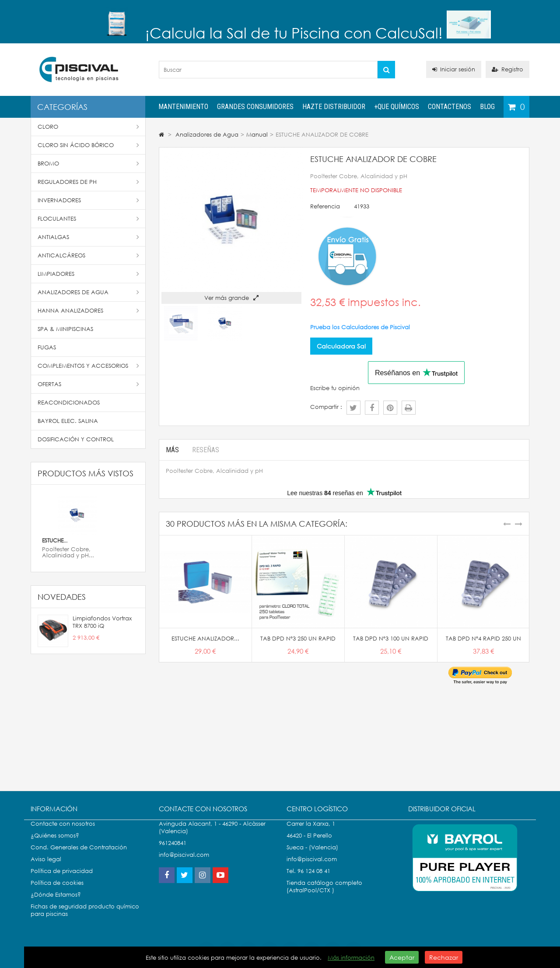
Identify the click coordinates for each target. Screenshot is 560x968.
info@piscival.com (312, 868)
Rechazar (444, 957)
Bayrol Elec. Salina (68, 421)
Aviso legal (46, 868)
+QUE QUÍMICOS (397, 107)
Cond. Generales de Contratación (79, 856)
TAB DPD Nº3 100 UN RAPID (391, 639)
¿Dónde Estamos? (56, 903)
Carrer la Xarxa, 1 (311, 832)
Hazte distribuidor (334, 107)
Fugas (47, 347)
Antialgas (88, 237)
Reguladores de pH (88, 182)
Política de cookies (57, 892)
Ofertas (88, 384)
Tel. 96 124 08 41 (308, 880)
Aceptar (402, 957)
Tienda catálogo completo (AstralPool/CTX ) (324, 895)
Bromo (88, 164)
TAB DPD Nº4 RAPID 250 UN (483, 639)
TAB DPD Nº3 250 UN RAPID (298, 639)
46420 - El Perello (309, 844)
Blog (487, 107)
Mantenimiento (183, 107)
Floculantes (88, 219)
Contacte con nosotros (63, 832)
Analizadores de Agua (88, 292)
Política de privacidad (62, 880)
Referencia (325, 206)
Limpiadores (88, 274)
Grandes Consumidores (255, 107)
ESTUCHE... (55, 540)
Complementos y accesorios (88, 366)
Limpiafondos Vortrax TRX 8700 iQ (102, 622)
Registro (507, 69)
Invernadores (88, 200)
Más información (351, 958)
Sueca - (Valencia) (312, 856)
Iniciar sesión (454, 69)
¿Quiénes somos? (55, 844)
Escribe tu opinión (335, 388)
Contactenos (450, 107)
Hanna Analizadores (88, 311)
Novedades (62, 597)
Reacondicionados (69, 403)
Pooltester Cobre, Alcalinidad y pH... (68, 552)
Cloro (88, 127)
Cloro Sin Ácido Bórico (88, 145)
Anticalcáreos (88, 255)
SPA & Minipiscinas (65, 329)
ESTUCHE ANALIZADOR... (205, 639)
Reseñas (206, 450)
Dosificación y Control (76, 439)
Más (172, 450)
